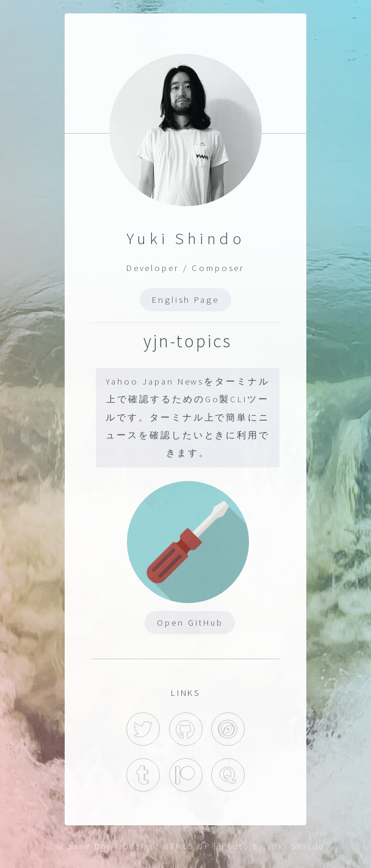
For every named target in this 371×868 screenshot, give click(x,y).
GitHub (186, 729)
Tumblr (143, 775)
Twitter (143, 729)
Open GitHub (190, 623)
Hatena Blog (228, 729)
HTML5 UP (186, 846)
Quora (228, 775)
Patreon (186, 775)
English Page (185, 300)
